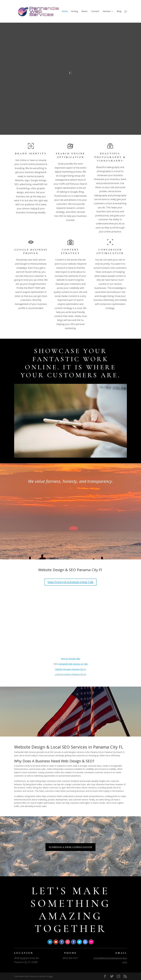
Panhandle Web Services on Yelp (73, 664)
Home (65, 11)
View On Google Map (70, 659)
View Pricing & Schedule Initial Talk (70, 582)
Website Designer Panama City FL (71, 669)
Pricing (75, 11)
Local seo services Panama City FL (70, 674)
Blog (119, 11)
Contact (95, 11)
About (85, 11)
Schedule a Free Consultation (70, 847)
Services (107, 11)
